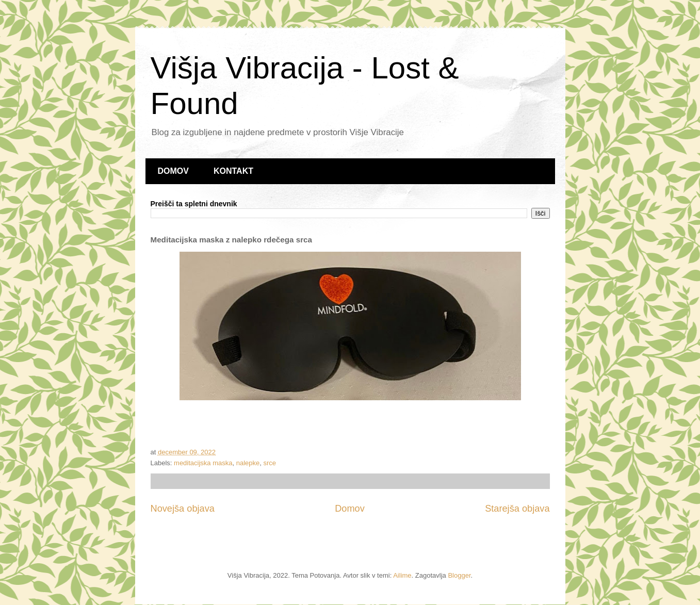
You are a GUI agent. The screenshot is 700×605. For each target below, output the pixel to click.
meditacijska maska (203, 463)
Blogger (459, 575)
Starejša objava (517, 509)
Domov (350, 509)
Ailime (402, 575)
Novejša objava (183, 509)
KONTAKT (233, 171)
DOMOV (173, 171)
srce (270, 463)
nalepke (248, 463)
